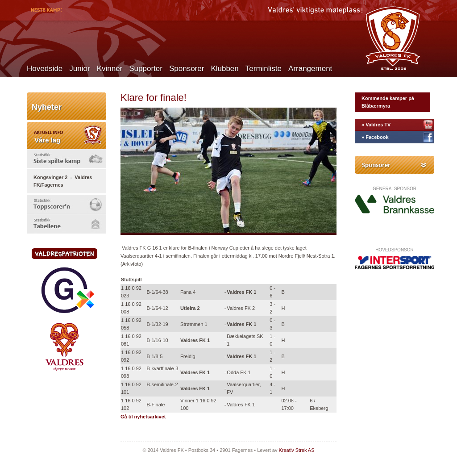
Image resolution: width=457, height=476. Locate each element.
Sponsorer (187, 69)
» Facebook (375, 137)
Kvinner (110, 69)
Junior (79, 69)
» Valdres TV (376, 125)
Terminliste (264, 69)
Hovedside (45, 69)
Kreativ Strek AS (296, 450)
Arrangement (310, 69)
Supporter (146, 69)
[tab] (66, 159)
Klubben (224, 69)
